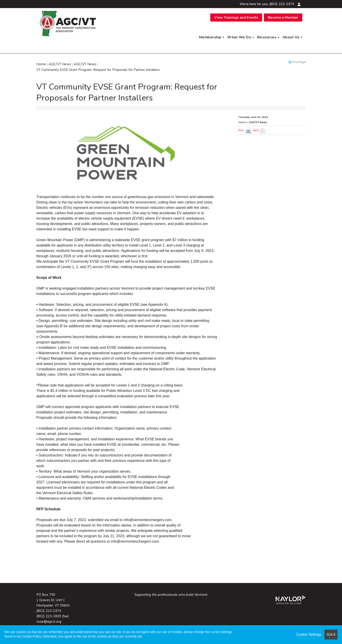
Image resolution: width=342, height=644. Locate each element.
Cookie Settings (309, 634)
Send (260, 130)
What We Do (241, 37)
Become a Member (283, 17)
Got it (331, 634)
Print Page (297, 62)
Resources (268, 37)
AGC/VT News (60, 64)
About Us (293, 37)
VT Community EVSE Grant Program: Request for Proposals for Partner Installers (98, 70)
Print (241, 130)
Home (41, 64)
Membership (212, 37)
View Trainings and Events (236, 17)
